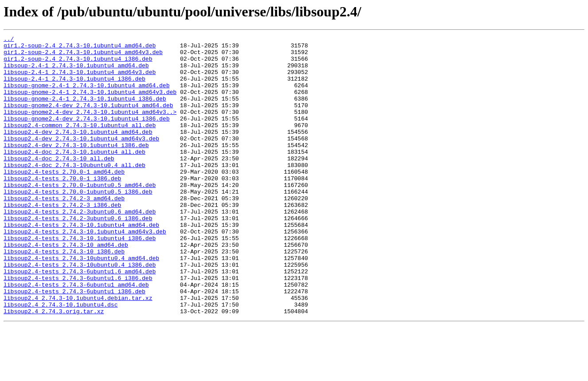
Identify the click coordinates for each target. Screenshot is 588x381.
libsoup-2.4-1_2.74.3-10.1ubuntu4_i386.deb (74, 88)
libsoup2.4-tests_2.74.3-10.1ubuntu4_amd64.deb (81, 263)
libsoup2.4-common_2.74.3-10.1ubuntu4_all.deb (80, 144)
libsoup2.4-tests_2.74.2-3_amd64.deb (64, 231)
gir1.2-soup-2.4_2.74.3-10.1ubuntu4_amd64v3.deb (83, 56)
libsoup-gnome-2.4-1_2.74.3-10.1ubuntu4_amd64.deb (86, 96)
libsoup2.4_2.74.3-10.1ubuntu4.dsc (61, 359)
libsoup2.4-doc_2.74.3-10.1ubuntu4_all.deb (74, 175)
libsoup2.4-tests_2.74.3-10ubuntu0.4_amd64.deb (81, 303)
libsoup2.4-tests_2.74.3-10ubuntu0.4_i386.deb (80, 311)
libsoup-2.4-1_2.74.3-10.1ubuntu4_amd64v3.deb (80, 80)
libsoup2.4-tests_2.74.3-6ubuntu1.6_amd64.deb (80, 319)
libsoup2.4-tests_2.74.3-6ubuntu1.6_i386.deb (78, 327)
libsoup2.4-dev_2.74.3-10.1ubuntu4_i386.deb (76, 167)
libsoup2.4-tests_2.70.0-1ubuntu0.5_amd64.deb (80, 215)
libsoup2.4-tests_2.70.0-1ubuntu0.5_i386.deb (78, 223)
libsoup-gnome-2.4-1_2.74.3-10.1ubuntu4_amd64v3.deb (90, 104)
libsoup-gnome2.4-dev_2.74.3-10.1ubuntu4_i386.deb (86, 136)
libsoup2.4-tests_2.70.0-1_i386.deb (62, 207)
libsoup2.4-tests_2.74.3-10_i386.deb (64, 295)
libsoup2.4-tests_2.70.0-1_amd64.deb (64, 199)
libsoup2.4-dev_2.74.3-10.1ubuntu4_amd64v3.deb (81, 159)
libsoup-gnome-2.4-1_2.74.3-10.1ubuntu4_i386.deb (85, 112)
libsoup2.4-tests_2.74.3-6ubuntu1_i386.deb (74, 343)
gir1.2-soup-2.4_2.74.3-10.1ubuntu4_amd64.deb (80, 48)
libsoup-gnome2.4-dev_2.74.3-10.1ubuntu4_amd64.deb (88, 120)
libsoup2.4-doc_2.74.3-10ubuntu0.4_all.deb (74, 191)
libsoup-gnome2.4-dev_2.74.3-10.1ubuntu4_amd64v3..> (90, 128)
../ (9, 40)
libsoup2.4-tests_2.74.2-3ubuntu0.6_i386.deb (78, 255)
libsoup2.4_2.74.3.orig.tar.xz (54, 367)
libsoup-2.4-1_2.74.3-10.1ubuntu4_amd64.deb (76, 72)
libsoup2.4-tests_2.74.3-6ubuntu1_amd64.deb (76, 335)
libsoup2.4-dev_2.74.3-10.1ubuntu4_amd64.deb (78, 152)
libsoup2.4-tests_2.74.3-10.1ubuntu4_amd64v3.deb (85, 271)
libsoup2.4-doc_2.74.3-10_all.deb (59, 183)
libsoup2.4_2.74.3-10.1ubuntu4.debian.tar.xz (78, 351)
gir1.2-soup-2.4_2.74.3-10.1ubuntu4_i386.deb (78, 64)
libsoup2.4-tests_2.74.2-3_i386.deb (62, 239)
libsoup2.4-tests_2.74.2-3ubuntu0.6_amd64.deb (80, 247)
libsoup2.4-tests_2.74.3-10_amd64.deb (66, 287)
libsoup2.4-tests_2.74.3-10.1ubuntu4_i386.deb (80, 279)
